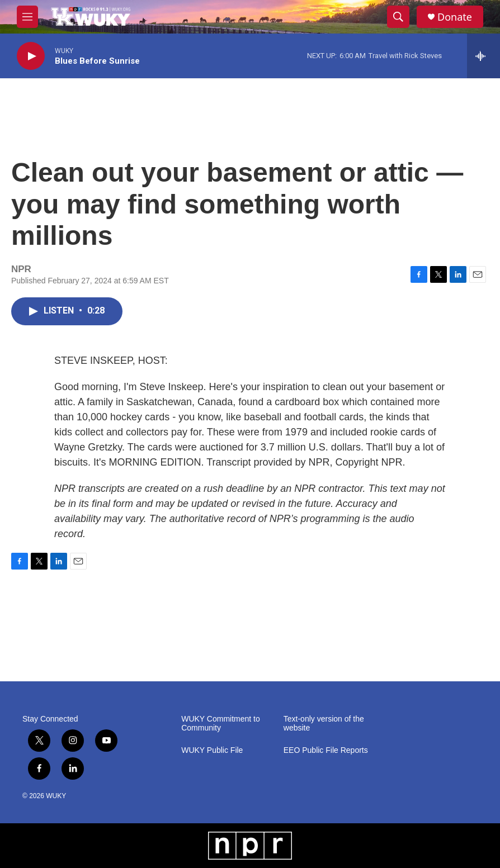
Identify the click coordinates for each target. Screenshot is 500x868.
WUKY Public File (212, 750)
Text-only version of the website (324, 724)
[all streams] (484, 56)
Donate (455, 17)
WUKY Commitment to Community (221, 724)
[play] (31, 56)
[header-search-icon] (398, 17)
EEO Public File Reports (326, 750)
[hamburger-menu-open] (27, 17)
